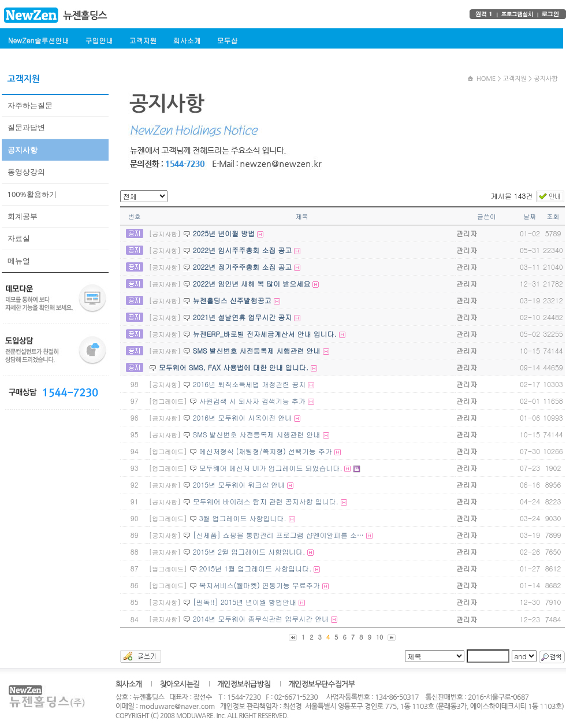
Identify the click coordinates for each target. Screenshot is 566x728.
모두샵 (227, 40)
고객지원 (143, 40)
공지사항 (23, 150)
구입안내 (99, 40)
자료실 (19, 238)
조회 (553, 216)
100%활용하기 (32, 194)
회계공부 (23, 216)
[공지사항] (165, 234)
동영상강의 (26, 172)
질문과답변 (26, 127)
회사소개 (187, 40)
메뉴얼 (19, 261)
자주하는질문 (30, 105)
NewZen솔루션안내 (38, 40)
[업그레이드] (168, 401)
